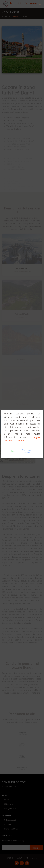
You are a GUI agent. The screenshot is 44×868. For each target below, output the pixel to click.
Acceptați (15, 451)
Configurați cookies (27, 451)
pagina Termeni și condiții (22, 439)
